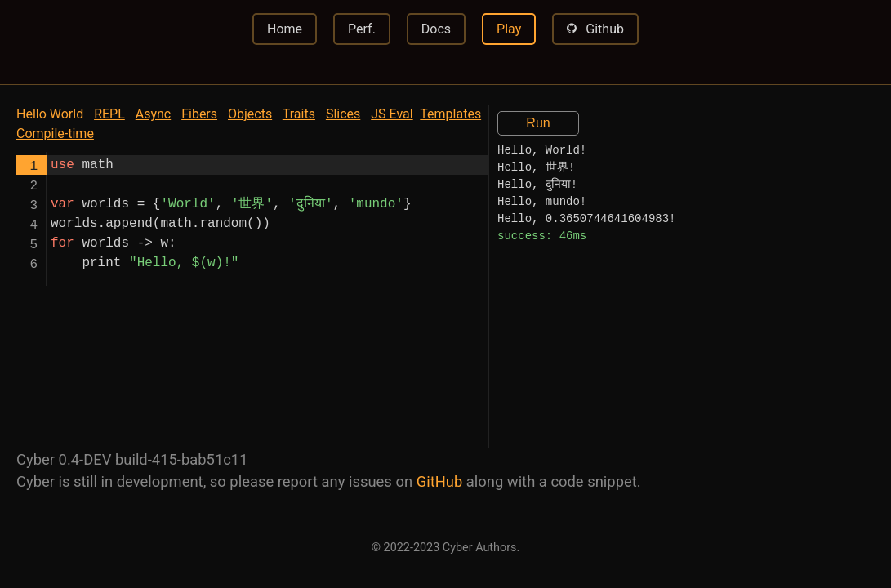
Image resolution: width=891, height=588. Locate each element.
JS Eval (392, 114)
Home (285, 29)
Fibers (199, 114)
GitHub (440, 481)
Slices (343, 114)
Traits (299, 114)
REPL (109, 114)
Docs (436, 29)
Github (595, 28)
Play (509, 29)
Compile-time (55, 134)
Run (538, 123)
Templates (450, 114)
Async (153, 114)
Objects (250, 114)
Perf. (362, 29)
